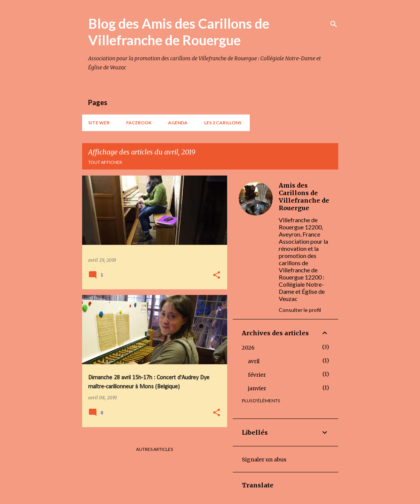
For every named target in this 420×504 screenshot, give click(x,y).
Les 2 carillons (223, 123)
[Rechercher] (334, 24)
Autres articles (154, 449)
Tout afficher (105, 162)
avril (254, 361)
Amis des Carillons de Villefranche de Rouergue (304, 197)
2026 (248, 348)
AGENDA (178, 123)
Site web (99, 123)
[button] (217, 276)
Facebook (139, 123)
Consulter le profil (300, 310)
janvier (257, 388)
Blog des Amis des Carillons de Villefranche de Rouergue (179, 32)
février (257, 375)
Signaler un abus (264, 460)
